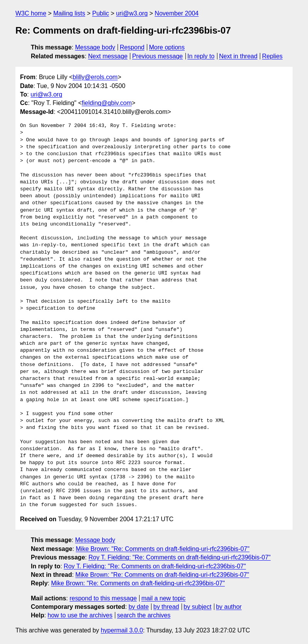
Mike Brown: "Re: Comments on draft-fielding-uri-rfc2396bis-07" (163, 549)
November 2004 (177, 13)
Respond (132, 47)
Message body (95, 47)
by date (138, 607)
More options (167, 47)
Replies (272, 56)
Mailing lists (69, 13)
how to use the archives (80, 615)
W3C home (31, 13)
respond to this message (103, 598)
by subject (197, 607)
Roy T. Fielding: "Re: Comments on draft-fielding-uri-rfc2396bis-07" (179, 557)
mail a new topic (164, 598)
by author (229, 607)
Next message (108, 56)
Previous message (158, 56)
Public (101, 13)
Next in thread (238, 56)
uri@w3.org (132, 13)
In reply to (201, 56)
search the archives (144, 615)
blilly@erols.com (95, 77)
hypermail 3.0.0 (122, 630)
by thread (166, 607)
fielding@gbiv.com (107, 103)
